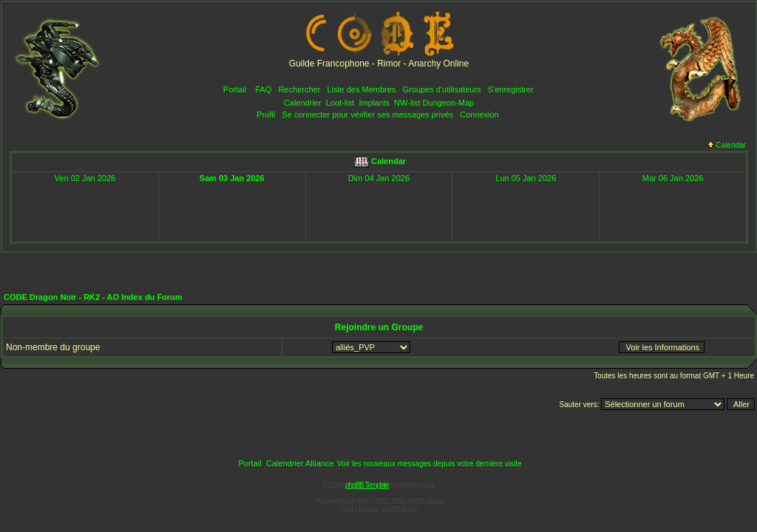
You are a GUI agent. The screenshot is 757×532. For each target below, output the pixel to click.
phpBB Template (367, 485)
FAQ (263, 89)
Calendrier (303, 103)
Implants (374, 103)
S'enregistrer (511, 89)
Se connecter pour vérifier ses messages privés (367, 115)
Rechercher (299, 89)
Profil (266, 115)
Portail (235, 89)
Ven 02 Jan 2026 (85, 178)
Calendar (727, 145)
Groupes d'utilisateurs (442, 89)
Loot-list (340, 103)
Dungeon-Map (448, 103)
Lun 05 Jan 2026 (526, 178)
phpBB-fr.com (400, 509)
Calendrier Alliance (300, 463)
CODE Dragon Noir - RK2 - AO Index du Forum (93, 297)
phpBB (358, 501)
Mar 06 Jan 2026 (673, 178)
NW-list (407, 103)
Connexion (479, 115)
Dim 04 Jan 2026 (379, 178)
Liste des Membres (361, 89)
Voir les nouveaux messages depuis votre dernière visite (430, 464)
